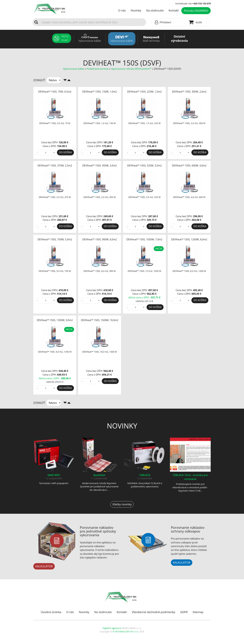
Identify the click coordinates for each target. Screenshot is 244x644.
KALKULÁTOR (44, 566)
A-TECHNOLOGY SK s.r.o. (126, 632)
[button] (169, 22)
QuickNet (99, 475)
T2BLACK (145, 475)
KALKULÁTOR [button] (182, 562)
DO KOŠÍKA (65, 152)
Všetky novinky (122, 504)
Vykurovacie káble (74, 69)
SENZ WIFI (54, 475)
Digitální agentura (112, 628)
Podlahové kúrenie (97, 69)
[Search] (93, 22)
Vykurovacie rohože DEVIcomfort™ (131, 69)
